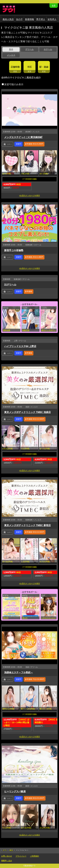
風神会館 (7, 330)
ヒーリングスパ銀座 (15, 791)
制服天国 (26, 330)
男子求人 (41, 19)
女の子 (19, 19)
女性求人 (52, 19)
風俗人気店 (8, 19)
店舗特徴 (15, 67)
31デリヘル (10, 285)
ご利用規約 (34, 856)
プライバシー (21, 856)
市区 (29, 67)
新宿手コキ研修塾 (14, 250)
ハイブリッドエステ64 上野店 (20, 346)
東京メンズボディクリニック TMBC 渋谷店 (50, 330)
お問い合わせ (7, 856)
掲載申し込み (7, 861)
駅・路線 (44, 67)
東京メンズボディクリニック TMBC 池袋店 (27, 412)
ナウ (5, 850)
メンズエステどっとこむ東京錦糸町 (23, 137)
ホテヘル (48, 49)
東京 (11, 850)
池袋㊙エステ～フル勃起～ (19, 672)
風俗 (11, 49)
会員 (54, 5)
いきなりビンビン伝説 (50, 618)
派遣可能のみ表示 (13, 84)
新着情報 (29, 19)
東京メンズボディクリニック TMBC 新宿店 (27, 525)
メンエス (11, 55)
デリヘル (29, 49)
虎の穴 (6, 618)
